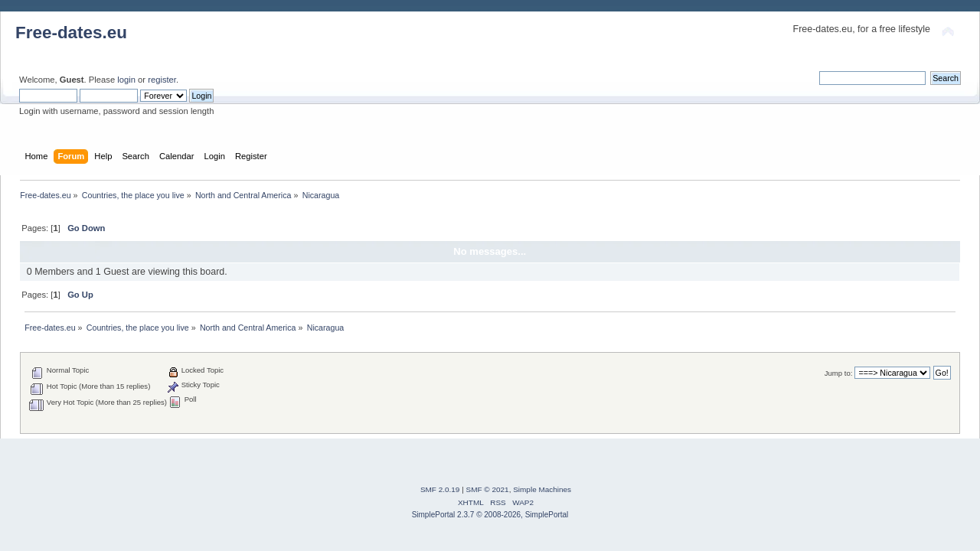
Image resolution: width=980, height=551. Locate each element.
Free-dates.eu (71, 33)
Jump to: (839, 373)
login (126, 80)
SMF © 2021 (488, 489)
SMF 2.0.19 (440, 489)
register (162, 80)
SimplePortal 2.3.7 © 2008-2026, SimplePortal (490, 515)
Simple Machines (542, 489)
